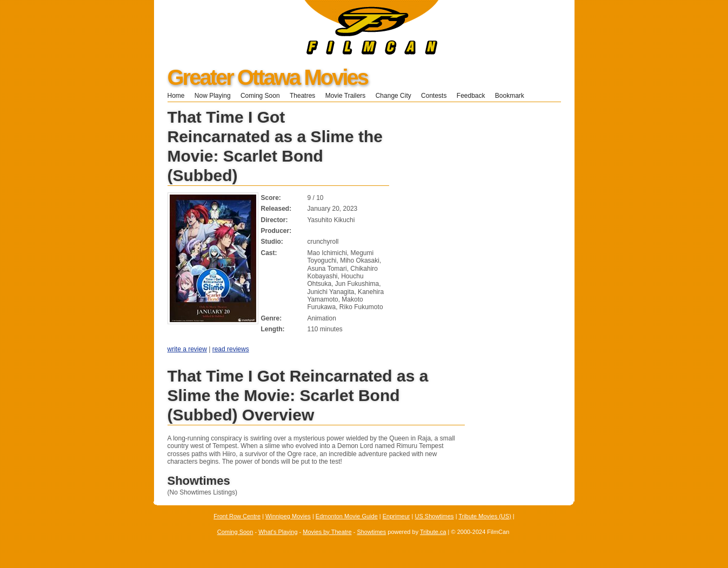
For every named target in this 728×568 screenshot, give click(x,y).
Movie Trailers (346, 96)
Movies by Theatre (327, 532)
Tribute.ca (433, 532)
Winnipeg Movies (288, 516)
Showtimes (371, 532)
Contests (434, 96)
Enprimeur (396, 516)
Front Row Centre (237, 516)
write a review (187, 349)
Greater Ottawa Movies (268, 77)
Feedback (471, 96)
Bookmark (513, 96)
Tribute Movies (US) (485, 516)
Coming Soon (260, 96)
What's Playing (278, 532)
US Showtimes (434, 516)
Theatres (302, 96)
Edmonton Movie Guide (347, 516)
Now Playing (213, 96)
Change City (393, 96)
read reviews (231, 349)
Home (176, 96)
